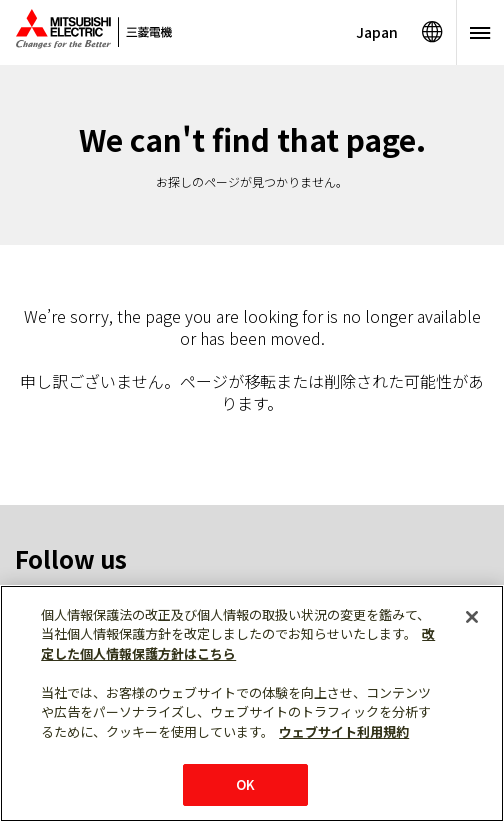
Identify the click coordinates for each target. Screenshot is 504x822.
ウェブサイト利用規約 (344, 731)
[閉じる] (472, 617)
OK (245, 784)
